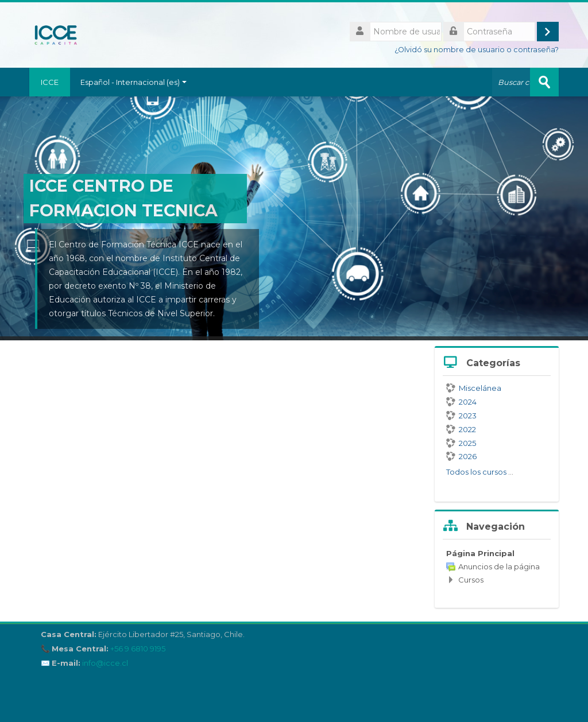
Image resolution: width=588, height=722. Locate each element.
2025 (461, 443)
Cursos (471, 580)
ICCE (50, 82)
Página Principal (480, 553)
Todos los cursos (476, 472)
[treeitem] (497, 566)
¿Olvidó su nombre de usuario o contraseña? (477, 50)
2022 (461, 429)
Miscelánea (474, 388)
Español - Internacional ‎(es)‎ (134, 82)
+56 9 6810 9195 (138, 649)
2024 (461, 402)
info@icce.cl (105, 663)
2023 (461, 416)
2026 (461, 456)
